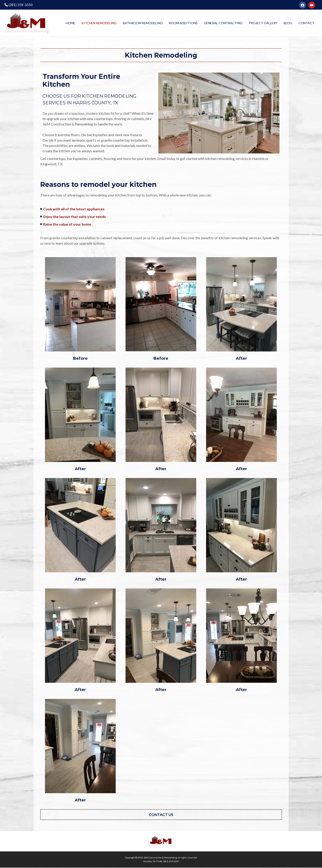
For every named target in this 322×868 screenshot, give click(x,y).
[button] (161, 815)
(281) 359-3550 (19, 5)
